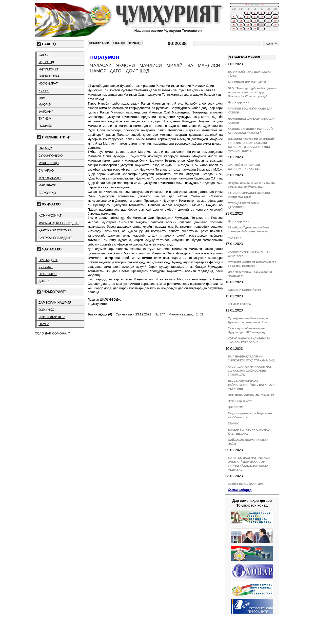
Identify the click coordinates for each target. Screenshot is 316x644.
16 (254, 21)
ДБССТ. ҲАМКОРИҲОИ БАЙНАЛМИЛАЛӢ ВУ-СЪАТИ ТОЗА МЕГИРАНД (251, 385)
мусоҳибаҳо (50, 178)
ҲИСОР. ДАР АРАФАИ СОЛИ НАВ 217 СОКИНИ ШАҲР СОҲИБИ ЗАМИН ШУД (250, 371)
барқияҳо (47, 193)
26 (275, 25)
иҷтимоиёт (49, 69)
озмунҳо (46, 310)
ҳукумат (46, 267)
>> (263, 5)
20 (234, 25)
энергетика (49, 76)
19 (275, 21)
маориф (45, 104)
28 (241, 29)
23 (254, 25)
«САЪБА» (234, 238)
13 (234, 21)
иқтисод (46, 62)
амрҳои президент (55, 238)
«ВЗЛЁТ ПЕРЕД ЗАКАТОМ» (246, 484)
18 (268, 21)
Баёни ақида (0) (100, 314)
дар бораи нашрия (55, 302)
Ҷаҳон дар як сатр (240, 102)
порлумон (48, 274)
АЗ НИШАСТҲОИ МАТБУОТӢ (247, 82)
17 (261, 21)
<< (246, 5)
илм (42, 98)
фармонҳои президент (59, 223)
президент (48, 260)
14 (241, 21)
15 (247, 21)
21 (241, 25)
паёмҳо (45, 148)
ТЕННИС (234, 423)
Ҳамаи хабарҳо (240, 490)
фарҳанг (46, 112)
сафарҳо (46, 170)
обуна (44, 324)
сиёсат (45, 55)
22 (247, 25)
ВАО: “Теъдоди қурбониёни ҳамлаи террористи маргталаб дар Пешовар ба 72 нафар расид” (252, 92)
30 (254, 29)
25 (268, 25)
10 (261, 17)
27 (234, 29)
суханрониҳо (51, 156)
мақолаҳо (48, 185)
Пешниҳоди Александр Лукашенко (251, 395)
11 (268, 17)
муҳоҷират (48, 83)
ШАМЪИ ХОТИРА (239, 304)
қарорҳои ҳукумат (55, 230)
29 (247, 29)
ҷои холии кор (52, 317)
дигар (44, 281)
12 (275, 17)
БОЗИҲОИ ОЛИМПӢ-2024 (245, 290)
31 (261, 29)
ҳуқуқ (44, 91)
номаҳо (45, 126)
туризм (45, 119)
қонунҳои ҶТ (50, 215)
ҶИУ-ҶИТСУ (236, 407)
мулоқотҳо (49, 163)
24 (261, 25)
